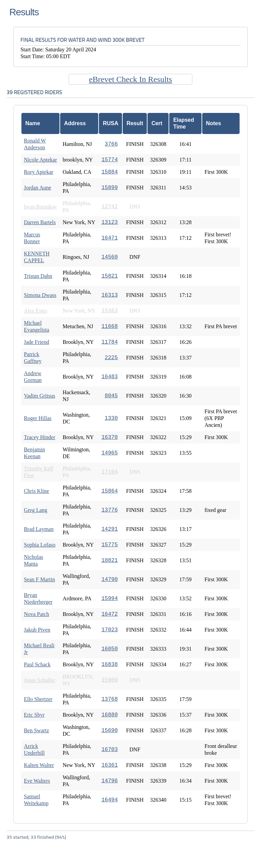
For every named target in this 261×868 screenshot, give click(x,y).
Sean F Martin (39, 579)
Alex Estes (36, 311)
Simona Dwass (40, 295)
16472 (109, 614)
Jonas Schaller (39, 680)
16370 (109, 437)
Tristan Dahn (38, 276)
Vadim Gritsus (39, 396)
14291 (109, 529)
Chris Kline (36, 491)
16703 (109, 750)
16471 (109, 238)
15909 (109, 680)
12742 (109, 207)
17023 (109, 630)
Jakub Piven (37, 630)
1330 (111, 418)
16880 (109, 715)
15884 (109, 172)
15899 (109, 188)
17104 (109, 472)
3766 (111, 144)
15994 (109, 599)
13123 (109, 222)
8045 (111, 396)
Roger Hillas (38, 418)
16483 (109, 377)
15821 (109, 276)
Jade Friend (36, 342)
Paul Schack (37, 664)
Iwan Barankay (40, 207)
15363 (109, 311)
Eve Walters (37, 781)
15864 (109, 491)
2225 (111, 358)
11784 (109, 342)
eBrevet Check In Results (131, 79)
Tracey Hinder (39, 437)
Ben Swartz (36, 730)
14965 (109, 453)
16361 (109, 765)
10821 (109, 561)
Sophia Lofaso (40, 545)
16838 (109, 665)
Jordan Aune (37, 188)
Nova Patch (36, 614)
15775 (109, 545)
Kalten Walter (39, 765)
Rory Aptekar (39, 172)
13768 (109, 699)
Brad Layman (39, 529)
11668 (109, 327)
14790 (109, 580)
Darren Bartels (40, 222)
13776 (109, 510)
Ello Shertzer (38, 699)
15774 (109, 160)
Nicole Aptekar (40, 160)
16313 (109, 295)
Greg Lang (36, 510)
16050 (109, 649)
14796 (109, 781)
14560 (109, 257)
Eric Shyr (34, 715)
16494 (109, 800)
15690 (109, 731)
